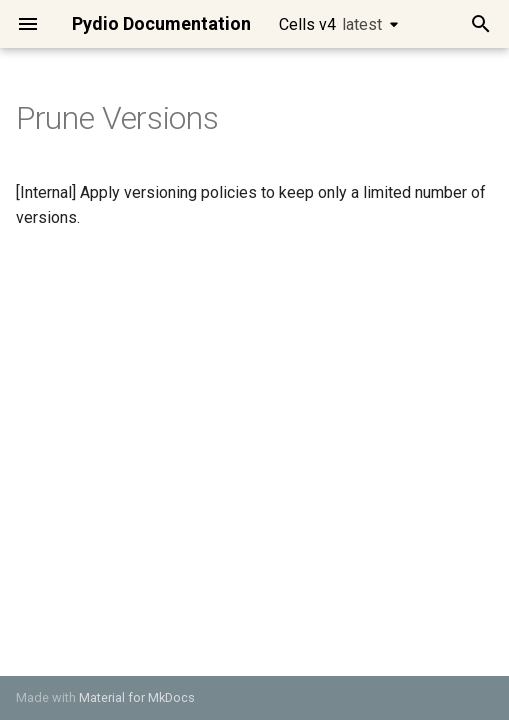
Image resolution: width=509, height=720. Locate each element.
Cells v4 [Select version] (330, 24)
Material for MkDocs (137, 697)
